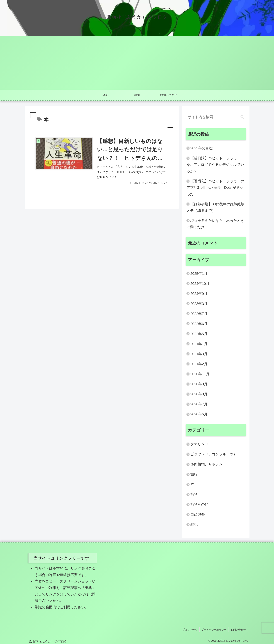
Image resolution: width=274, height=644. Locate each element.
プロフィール (191, 629)
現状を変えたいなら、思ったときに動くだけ (215, 224)
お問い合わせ (239, 629)
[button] (242, 117)
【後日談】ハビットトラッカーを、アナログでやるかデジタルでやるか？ (215, 165)
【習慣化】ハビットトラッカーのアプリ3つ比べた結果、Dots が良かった (215, 188)
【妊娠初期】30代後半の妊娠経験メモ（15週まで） (215, 207)
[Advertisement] (137, 63)
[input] (216, 117)
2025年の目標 (202, 148)
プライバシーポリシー (215, 629)
